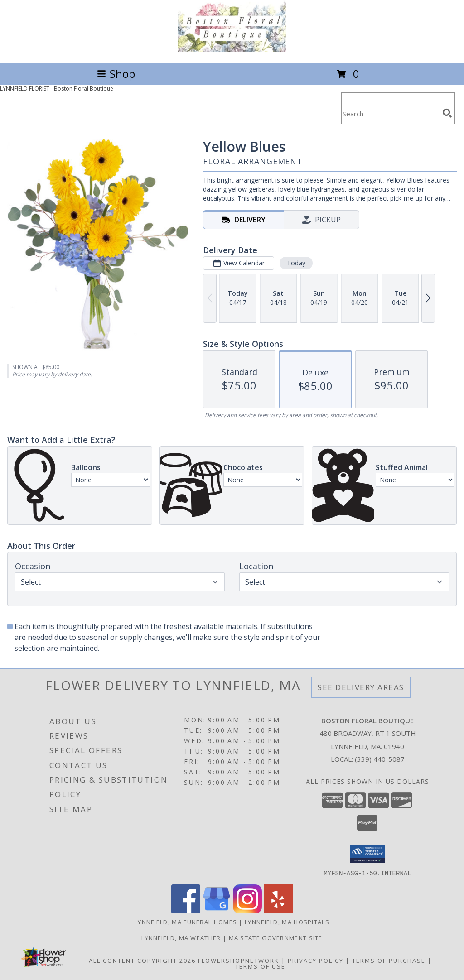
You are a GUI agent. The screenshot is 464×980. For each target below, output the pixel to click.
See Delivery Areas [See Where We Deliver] (361, 687)
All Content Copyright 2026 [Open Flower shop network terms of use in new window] (142, 960)
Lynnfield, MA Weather (181, 937)
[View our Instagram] (247, 910)
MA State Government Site (276, 937)
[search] (447, 113)
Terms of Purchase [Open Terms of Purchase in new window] (389, 960)
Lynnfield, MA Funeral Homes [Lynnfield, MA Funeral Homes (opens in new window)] (186, 922)
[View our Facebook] (186, 910)
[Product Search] (390, 114)
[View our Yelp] (278, 910)
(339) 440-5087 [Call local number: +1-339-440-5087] (380, 759)
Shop (116, 74)
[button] (368, 854)
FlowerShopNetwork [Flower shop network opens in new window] (239, 960)
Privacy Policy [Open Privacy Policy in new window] (316, 960)
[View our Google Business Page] (217, 910)
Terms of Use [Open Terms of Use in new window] (260, 966)
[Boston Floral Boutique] (232, 50)
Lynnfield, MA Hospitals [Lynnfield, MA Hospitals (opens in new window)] (287, 922)
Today (296, 263)
